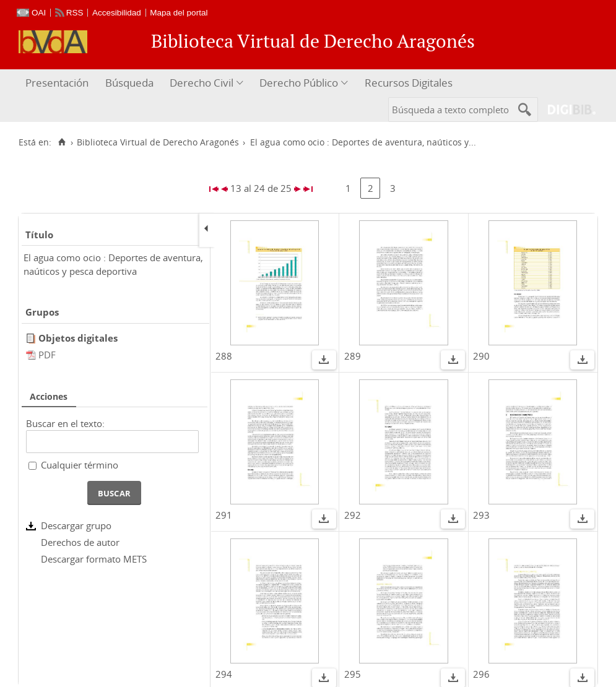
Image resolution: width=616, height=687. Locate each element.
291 (224, 515)
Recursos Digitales (409, 83)
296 (481, 674)
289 (353, 356)
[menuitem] (59, 83)
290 (481, 356)
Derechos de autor (80, 542)
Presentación (57, 83)
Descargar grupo (76, 525)
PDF (47, 355)
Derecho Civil (202, 83)
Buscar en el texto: (65, 423)
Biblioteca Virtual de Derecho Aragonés (158, 142)
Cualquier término (80, 465)
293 (481, 515)
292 (353, 515)
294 (224, 674)
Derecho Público (299, 83)
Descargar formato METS (94, 559)
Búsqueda (129, 83)
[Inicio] (62, 142)
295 (353, 674)
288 (224, 356)
